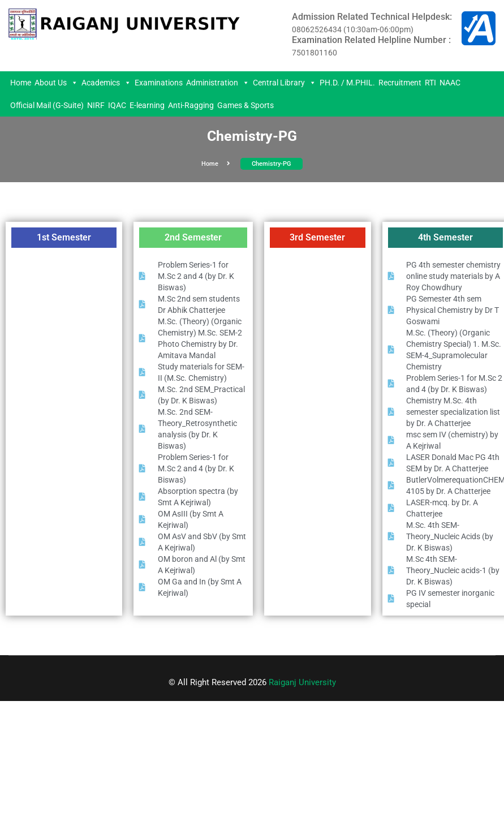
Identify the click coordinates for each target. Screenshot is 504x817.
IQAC (117, 105)
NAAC (450, 83)
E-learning (147, 105)
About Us (56, 83)
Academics (106, 83)
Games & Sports (245, 105)
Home (21, 83)
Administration (218, 83)
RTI (430, 83)
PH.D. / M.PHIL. (347, 83)
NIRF (96, 105)
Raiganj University (302, 682)
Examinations (159, 83)
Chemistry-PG (272, 164)
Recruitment (400, 83)
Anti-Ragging (191, 105)
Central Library (285, 83)
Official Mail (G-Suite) (47, 105)
